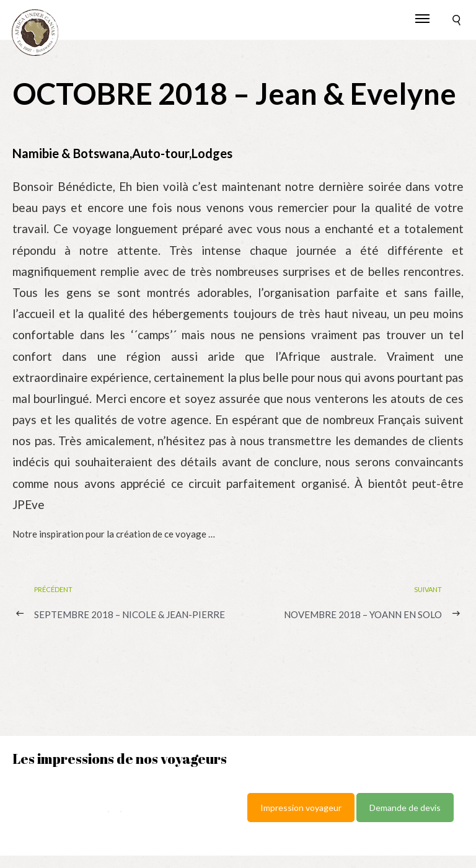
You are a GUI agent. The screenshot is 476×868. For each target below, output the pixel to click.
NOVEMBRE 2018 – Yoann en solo (363, 614)
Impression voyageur (301, 808)
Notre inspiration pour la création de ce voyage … (114, 534)
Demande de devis (405, 808)
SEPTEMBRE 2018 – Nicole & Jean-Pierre (130, 614)
